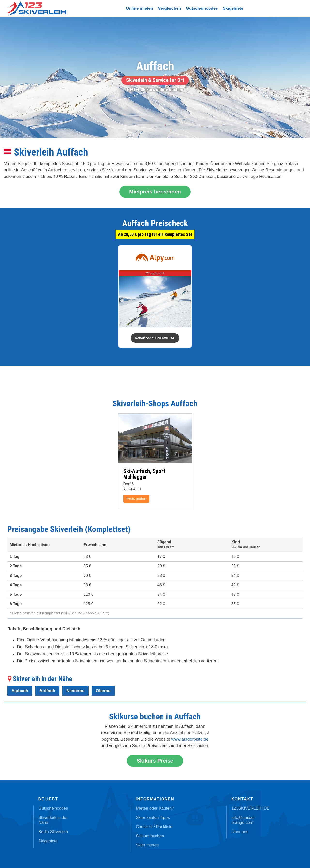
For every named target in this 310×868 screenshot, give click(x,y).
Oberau (103, 691)
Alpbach (20, 691)
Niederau (75, 691)
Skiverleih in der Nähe (53, 820)
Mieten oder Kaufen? (155, 808)
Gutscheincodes (202, 8)
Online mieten (139, 8)
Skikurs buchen (150, 836)
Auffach (47, 691)
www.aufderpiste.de (190, 739)
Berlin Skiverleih (53, 832)
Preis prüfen (136, 499)
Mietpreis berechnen (155, 192)
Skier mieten (147, 845)
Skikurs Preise (155, 761)
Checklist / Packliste (154, 827)
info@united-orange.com (243, 820)
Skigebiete (233, 8)
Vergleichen (169, 8)
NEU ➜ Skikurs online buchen (155, 90)
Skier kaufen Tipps (153, 817)
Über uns (240, 832)
